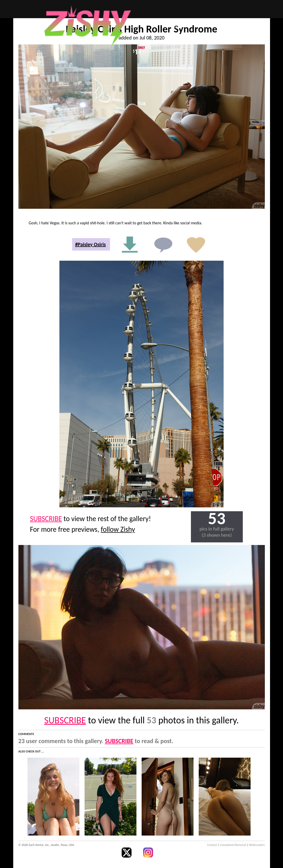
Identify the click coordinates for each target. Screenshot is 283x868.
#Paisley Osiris (91, 244)
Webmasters (257, 845)
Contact (212, 845)
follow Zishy (118, 529)
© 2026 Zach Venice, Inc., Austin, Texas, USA (46, 845)
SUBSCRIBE (46, 519)
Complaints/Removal (233, 845)
